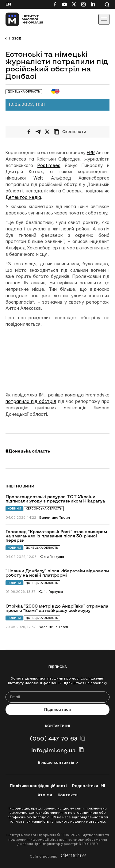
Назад (15, 38)
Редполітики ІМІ (89, 786)
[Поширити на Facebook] (29, 132)
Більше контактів (56, 763)
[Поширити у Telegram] (38, 132)
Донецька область (42, 548)
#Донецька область (28, 451)
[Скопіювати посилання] (71, 132)
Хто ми (45, 795)
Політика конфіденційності (38, 786)
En (8, 4)
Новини (14, 508)
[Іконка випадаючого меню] (104, 19)
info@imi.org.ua (54, 750)
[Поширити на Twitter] (47, 132)
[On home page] (19, 19)
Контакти (68, 795)
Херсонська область (44, 508)
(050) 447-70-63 (54, 738)
